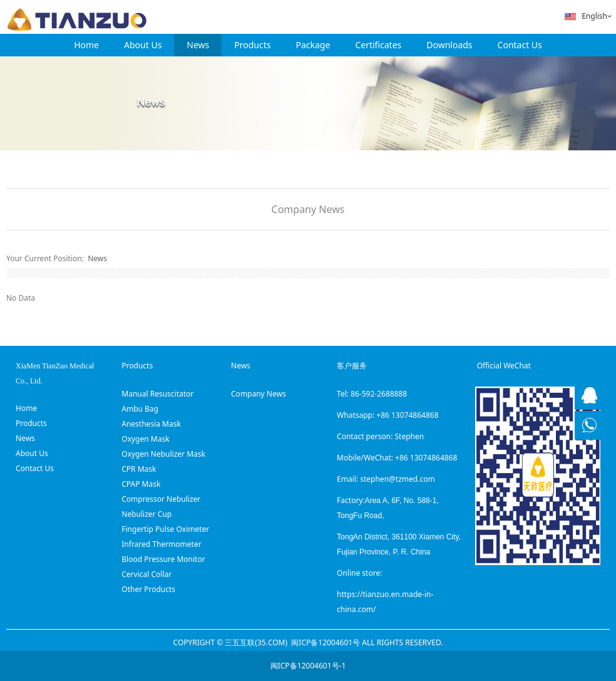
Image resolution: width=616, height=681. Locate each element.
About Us (143, 45)
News (198, 45)
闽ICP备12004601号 (326, 642)
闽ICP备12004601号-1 (308, 666)
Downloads (449, 45)
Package (313, 45)
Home (86, 45)
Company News (308, 209)
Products (252, 45)
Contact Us (520, 45)
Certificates (378, 45)
